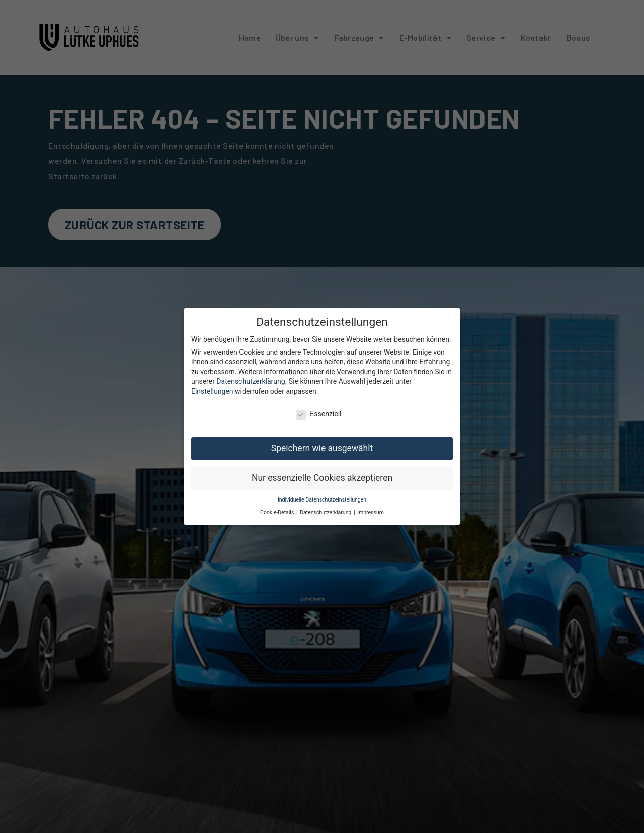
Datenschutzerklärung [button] (326, 506)
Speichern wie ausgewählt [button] (322, 442)
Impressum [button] (371, 506)
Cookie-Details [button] (278, 506)
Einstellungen (212, 385)
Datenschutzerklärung (251, 375)
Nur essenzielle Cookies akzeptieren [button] (322, 472)
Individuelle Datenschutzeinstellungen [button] (322, 494)
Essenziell (318, 407)
